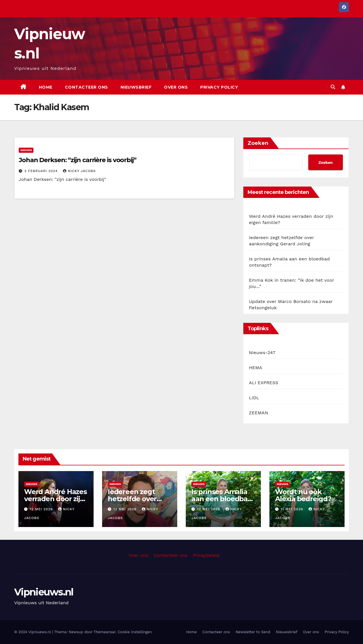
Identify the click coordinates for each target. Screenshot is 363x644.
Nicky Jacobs (79, 171)
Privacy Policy (219, 87)
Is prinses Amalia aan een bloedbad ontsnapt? (222, 499)
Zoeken (258, 143)
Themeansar (105, 632)
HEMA (256, 368)
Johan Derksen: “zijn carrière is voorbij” (78, 160)
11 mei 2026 (293, 509)
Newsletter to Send (253, 632)
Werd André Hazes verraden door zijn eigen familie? (55, 499)
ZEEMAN (259, 413)
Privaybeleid (206, 555)
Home (46, 87)
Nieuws (26, 150)
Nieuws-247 (262, 353)
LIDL (254, 398)
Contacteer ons (86, 87)
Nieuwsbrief (136, 87)
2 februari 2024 (42, 171)
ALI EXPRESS (264, 383)
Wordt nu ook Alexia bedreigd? (303, 495)
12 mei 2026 (42, 509)
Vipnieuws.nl (44, 592)
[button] (333, 87)
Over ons (176, 87)
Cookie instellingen (135, 632)
